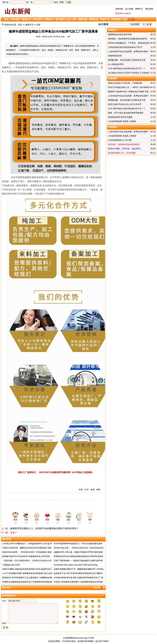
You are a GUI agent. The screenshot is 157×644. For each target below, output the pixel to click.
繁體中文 (139, 9)
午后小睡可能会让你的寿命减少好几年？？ (127, 69)
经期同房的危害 (115, 56)
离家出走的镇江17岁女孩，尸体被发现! (125, 83)
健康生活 (26, 19)
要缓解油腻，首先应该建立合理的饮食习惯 (127, 60)
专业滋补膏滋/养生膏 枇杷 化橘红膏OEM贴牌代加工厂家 (78, 578)
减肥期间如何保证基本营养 (120, 35)
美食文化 (105, 19)
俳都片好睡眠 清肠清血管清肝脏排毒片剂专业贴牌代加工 (27, 569)
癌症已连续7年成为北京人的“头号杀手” (125, 104)
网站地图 (149, 9)
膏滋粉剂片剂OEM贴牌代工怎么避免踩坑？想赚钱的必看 (27, 578)
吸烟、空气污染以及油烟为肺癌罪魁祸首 (126, 113)
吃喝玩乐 (49, 19)
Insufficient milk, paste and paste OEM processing (76, 565)
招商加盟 (83, 19)
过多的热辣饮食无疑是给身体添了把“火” (125, 47)
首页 (6, 19)
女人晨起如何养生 (116, 64)
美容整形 (15, 19)
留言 (125, 19)
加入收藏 (129, 9)
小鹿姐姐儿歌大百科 (11, 565)
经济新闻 (116, 19)
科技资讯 (38, 19)
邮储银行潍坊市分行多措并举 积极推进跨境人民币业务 (26, 556)
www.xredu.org (80, 638)
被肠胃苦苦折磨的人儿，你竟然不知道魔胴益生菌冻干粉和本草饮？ (44, 528)
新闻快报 (94, 19)
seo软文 (127, 13)
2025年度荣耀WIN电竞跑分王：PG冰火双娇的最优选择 (78, 544)
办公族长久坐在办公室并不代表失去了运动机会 (129, 73)
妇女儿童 (71, 19)
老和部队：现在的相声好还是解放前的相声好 (128, 39)
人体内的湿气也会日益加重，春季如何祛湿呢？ (129, 52)
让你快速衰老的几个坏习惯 (120, 140)
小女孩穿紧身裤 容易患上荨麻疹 (122, 121)
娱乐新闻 (60, 19)
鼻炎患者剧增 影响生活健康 (120, 117)
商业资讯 (119, 13)
